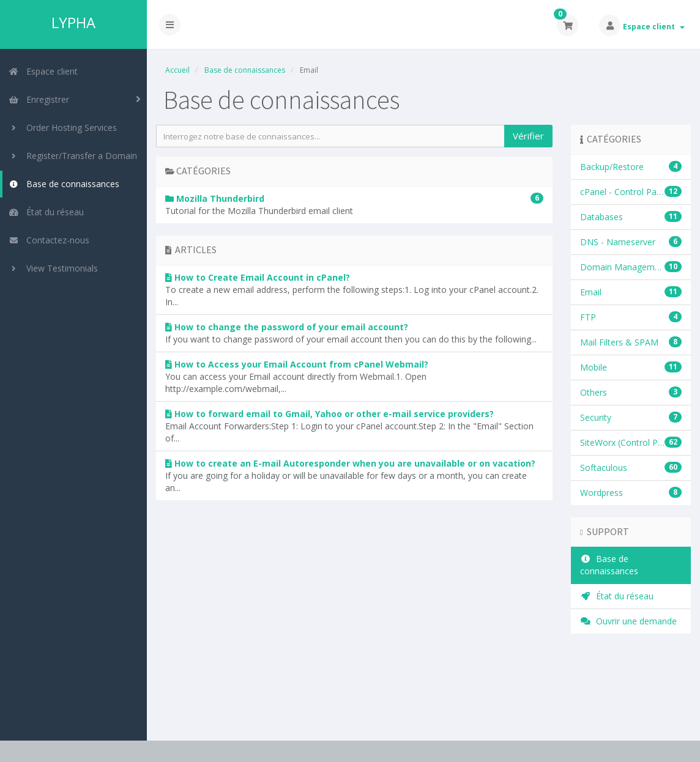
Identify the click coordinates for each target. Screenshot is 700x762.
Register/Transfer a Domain (73, 156)
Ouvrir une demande (628, 621)
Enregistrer (39, 99)
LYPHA (73, 23)
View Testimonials (53, 268)
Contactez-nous (49, 240)
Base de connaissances (64, 184)
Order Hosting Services (63, 128)
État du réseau (46, 212)
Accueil (177, 70)
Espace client (654, 27)
